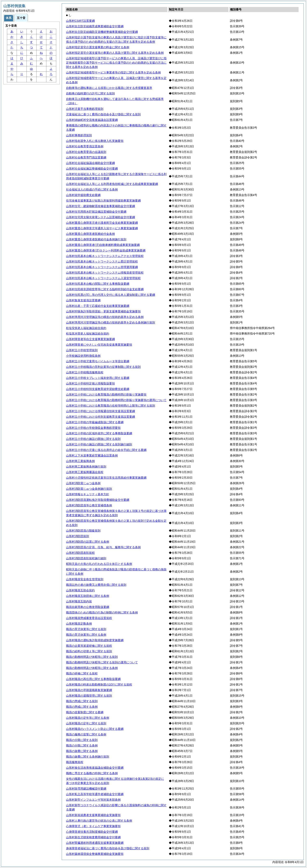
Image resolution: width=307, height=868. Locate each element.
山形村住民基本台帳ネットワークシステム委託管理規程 (102, 261)
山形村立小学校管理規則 (82, 350)
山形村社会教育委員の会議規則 (86, 152)
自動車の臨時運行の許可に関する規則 (90, 93)
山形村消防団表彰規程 (80, 553)
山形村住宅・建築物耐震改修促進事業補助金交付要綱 (100, 206)
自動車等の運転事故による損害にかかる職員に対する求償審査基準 (109, 88)
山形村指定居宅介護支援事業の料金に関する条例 (98, 47)
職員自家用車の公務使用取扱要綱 (88, 607)
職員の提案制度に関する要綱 (85, 712)
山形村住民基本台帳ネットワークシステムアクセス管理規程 (105, 256)
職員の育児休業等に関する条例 (86, 635)
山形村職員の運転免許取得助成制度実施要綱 (95, 640)
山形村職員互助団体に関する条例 (88, 596)
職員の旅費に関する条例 (82, 751)
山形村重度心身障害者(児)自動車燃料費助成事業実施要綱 (103, 245)
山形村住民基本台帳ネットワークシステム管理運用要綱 (102, 267)
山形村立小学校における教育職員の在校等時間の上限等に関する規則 (111, 406)
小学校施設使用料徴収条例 (83, 356)
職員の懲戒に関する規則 (82, 701)
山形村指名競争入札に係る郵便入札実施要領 (95, 141)
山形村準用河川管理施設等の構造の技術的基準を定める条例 (105, 317)
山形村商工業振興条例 (80, 461)
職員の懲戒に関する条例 (82, 707)
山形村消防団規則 (78, 536)
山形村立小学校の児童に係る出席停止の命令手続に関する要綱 (106, 450)
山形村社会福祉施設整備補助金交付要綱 (92, 169)
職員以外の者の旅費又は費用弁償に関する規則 (96, 585)
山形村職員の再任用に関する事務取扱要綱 (93, 679)
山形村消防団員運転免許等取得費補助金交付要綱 (98, 500)
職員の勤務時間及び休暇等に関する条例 (92, 668)
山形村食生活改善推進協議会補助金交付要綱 (95, 768)
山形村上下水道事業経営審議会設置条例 (92, 455)
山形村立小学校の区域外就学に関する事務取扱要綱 (99, 433)
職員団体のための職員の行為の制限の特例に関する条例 (102, 612)
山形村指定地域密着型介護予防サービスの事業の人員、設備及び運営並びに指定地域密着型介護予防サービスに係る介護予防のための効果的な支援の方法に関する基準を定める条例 (116, 63)
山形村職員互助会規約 (80, 590)
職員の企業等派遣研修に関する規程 (89, 646)
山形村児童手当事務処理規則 (85, 109)
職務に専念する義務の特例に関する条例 (92, 773)
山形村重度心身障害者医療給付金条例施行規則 (96, 239)
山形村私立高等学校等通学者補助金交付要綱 (95, 794)
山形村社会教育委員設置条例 (85, 146)
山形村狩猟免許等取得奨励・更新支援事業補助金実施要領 (103, 311)
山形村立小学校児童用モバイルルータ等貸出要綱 (98, 361)
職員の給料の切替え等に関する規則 (89, 651)
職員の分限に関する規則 (82, 740)
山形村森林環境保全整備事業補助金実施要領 (95, 854)
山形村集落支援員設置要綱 (83, 300)
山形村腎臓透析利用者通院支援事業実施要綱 (95, 843)
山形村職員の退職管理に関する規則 (89, 696)
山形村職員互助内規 (79, 601)
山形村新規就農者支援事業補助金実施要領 (93, 815)
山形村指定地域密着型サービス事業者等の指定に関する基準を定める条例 (113, 72)
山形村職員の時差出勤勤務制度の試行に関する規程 (99, 685)
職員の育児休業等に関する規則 (86, 629)
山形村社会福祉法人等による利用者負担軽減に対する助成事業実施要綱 (112, 184)
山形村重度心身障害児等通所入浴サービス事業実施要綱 (102, 228)
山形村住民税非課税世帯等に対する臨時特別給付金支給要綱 (105, 289)
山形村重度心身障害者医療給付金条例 (90, 234)
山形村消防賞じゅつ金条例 (83, 483)
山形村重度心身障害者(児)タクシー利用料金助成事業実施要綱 (106, 250)
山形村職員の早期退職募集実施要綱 (89, 690)
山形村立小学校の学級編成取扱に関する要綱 (95, 422)
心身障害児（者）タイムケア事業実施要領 (93, 826)
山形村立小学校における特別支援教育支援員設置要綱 (100, 417)
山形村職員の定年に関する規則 (86, 723)
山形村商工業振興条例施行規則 (86, 467)
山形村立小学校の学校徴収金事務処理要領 (93, 428)
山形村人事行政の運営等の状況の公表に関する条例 (99, 821)
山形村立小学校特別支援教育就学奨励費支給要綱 (98, 389)
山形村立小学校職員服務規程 (85, 372)
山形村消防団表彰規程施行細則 (86, 558)
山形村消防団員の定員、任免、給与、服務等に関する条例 (103, 547)
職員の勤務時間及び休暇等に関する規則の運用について (102, 662)
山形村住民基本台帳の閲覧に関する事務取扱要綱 (98, 284)
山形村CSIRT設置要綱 (80, 21)
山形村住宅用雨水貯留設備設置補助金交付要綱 (96, 212)
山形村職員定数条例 (79, 624)
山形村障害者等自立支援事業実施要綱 (90, 339)
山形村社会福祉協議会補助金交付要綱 (90, 163)
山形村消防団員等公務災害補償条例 (89, 505)
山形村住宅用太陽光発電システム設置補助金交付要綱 (100, 217)
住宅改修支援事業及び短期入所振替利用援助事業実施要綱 (103, 201)
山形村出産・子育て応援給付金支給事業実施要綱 (98, 306)
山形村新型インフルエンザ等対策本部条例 (93, 800)
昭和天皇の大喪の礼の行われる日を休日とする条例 (99, 564)
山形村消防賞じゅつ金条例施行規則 (89, 489)
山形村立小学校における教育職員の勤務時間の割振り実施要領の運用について (116, 400)
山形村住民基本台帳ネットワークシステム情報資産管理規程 (105, 273)
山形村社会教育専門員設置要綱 (86, 157)
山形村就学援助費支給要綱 (83, 195)
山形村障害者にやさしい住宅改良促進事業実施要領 (99, 345)
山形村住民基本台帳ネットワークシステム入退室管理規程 (103, 278)
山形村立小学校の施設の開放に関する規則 (93, 439)
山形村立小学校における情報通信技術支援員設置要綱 (100, 411)
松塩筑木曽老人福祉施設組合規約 (88, 334)
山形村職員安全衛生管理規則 (85, 579)
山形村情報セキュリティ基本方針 (88, 494)
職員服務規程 (75, 762)
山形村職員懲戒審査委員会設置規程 (89, 618)
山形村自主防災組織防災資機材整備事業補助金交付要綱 (102, 32)
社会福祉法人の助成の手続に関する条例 (92, 189)
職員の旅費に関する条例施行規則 (88, 757)
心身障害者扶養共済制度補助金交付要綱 (92, 832)
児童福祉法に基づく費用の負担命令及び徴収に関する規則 (103, 114)
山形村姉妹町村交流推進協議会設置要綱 (92, 120)
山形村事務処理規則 (79, 135)
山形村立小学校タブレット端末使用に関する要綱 (98, 378)
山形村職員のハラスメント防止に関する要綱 (95, 729)
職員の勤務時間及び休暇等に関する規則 (92, 657)
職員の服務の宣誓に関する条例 (86, 734)
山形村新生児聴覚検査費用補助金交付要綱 (93, 837)
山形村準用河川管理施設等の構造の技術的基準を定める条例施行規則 (111, 322)
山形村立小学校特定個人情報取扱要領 (90, 383)
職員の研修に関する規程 (82, 673)
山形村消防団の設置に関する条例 (88, 542)
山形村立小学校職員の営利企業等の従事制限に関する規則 (103, 367)
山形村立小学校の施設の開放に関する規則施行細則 (99, 444)
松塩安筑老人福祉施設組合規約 (86, 328)
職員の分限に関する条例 (82, 745)
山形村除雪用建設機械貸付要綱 (86, 789)
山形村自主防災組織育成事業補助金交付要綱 (95, 26)
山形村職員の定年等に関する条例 (88, 718)
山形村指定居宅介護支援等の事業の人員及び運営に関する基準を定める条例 (115, 53)
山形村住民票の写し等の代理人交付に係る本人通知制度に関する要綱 (111, 295)
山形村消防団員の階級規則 (83, 531)
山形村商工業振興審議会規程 (85, 472)
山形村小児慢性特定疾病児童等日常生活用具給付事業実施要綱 (106, 478)
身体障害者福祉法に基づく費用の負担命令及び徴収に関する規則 (108, 848)
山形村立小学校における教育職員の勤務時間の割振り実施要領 (106, 394)
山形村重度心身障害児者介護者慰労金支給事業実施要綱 (102, 223)
